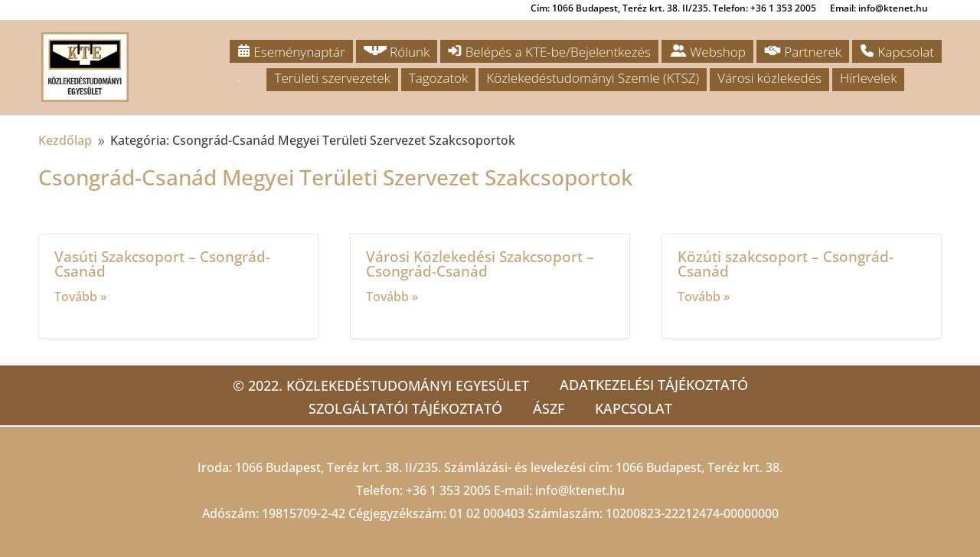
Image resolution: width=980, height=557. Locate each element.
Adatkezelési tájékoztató (654, 385)
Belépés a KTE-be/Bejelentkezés (549, 52)
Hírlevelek (868, 78)
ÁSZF (549, 408)
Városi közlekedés (769, 78)
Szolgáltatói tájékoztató (405, 408)
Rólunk (397, 52)
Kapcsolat (897, 52)
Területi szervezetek (332, 78)
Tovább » (80, 297)
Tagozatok (438, 78)
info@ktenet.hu (580, 490)
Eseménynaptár (291, 52)
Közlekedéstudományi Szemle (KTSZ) (593, 78)
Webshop (707, 52)
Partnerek (803, 52)
